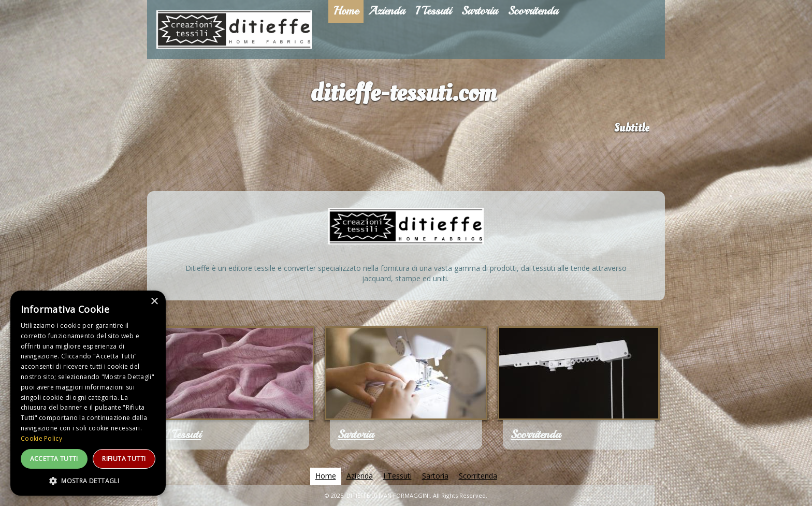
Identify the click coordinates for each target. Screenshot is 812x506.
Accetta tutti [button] (54, 459)
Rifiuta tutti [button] (124, 459)
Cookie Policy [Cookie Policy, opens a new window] (41, 438)
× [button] (154, 302)
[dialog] (88, 393)
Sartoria (356, 435)
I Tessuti (183, 435)
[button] (88, 480)
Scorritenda (536, 435)
